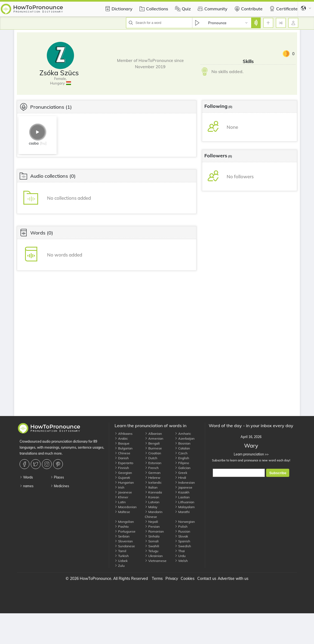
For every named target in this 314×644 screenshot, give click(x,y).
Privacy (172, 579)
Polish (181, 526)
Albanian (153, 434)
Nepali (151, 522)
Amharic (183, 434)
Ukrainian (154, 556)
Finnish (122, 468)
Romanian (154, 531)
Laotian (182, 497)
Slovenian (124, 541)
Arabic (121, 438)
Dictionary (118, 9)
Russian (182, 531)
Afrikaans (124, 434)
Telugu (152, 551)
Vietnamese (156, 561)
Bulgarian (124, 448)
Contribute (248, 9)
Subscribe (278, 473)
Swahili (152, 546)
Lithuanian (184, 502)
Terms (157, 579)
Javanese (123, 492)
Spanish (182, 541)
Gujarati (122, 478)
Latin (120, 502)
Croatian (153, 453)
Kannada (153, 492)
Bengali (152, 443)
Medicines (60, 486)
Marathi (182, 512)
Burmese (153, 448)
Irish (119, 487)
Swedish (183, 546)
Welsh (181, 561)
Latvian (152, 502)
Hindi (180, 478)
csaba (34, 143)
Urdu (180, 556)
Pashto (122, 526)
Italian (151, 487)
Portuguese (125, 531)
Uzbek (121, 561)
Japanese (184, 487)
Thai (180, 551)
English (182, 458)
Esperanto (124, 463)
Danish (122, 458)
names (27, 486)
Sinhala (152, 536)
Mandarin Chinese (154, 514)
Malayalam (185, 507)
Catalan (182, 448)
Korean (152, 497)
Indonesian (185, 482)
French (152, 468)
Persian (152, 526)
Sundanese (125, 546)
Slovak (181, 536)
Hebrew (153, 478)
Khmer (121, 497)
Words (26, 477)
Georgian (123, 473)
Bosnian (183, 443)
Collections (153, 9)
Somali (152, 541)
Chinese (122, 453)
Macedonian (126, 507)
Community (212, 9)
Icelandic (153, 482)
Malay (151, 507)
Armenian (154, 438)
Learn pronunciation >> (251, 454)
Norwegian (185, 522)
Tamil (120, 551)
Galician (183, 468)
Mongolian (124, 522)
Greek (181, 473)
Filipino (182, 463)
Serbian (122, 536)
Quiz (182, 9)
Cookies (188, 579)
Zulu (120, 566)
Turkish (122, 556)
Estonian (153, 463)
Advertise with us (233, 579)
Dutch (151, 458)
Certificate (283, 9)
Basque (122, 443)
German (153, 473)
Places (57, 477)
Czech (181, 453)
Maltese (122, 512)
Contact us (207, 579)
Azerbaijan (185, 438)
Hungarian (124, 482)
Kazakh (182, 492)
